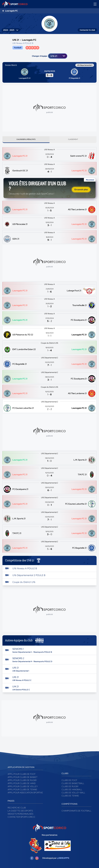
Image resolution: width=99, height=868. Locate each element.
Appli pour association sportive (25, 794)
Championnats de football (76, 812)
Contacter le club (87, 30)
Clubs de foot (69, 781)
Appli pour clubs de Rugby (22, 781)
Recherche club (17, 809)
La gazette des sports (20, 812)
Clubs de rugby (70, 787)
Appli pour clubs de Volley (23, 787)
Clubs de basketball (73, 784)
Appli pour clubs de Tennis (22, 791)
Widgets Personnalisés (20, 815)
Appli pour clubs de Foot (22, 775)
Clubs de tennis (70, 797)
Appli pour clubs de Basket (23, 778)
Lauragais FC (11, 11)
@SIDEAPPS (63, 859)
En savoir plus (81, 191)
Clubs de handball (72, 791)
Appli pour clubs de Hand (22, 784)
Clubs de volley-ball (73, 794)
